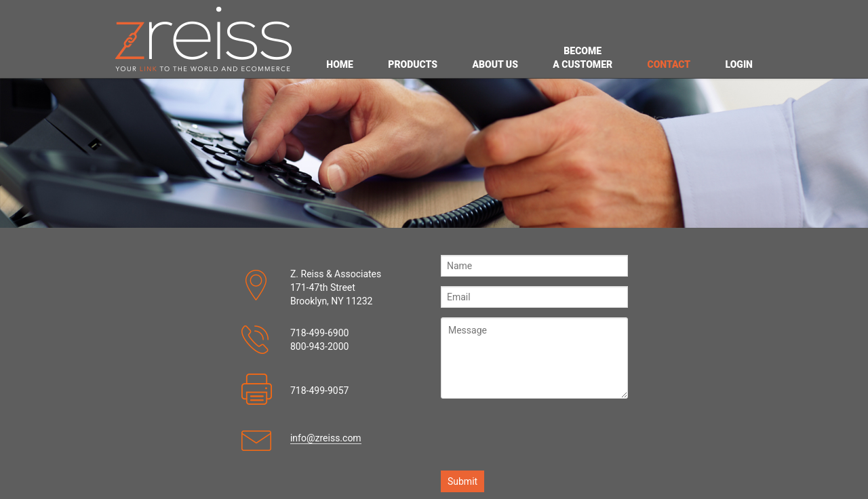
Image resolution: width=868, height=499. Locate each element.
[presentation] (544, 435)
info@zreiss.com (326, 438)
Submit (462, 481)
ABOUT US (495, 64)
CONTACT (669, 64)
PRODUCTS (413, 64)
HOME (340, 64)
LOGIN (739, 64)
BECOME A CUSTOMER (583, 58)
